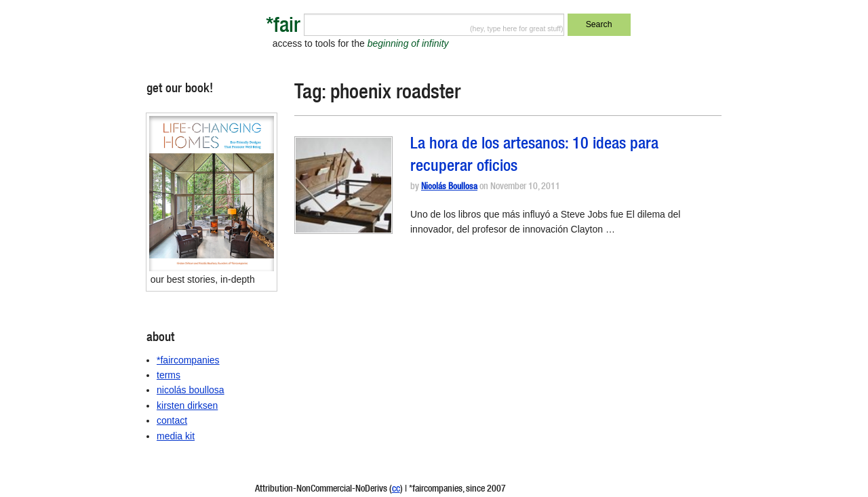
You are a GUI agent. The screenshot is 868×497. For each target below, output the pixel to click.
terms (169, 375)
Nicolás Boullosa (449, 187)
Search (599, 24)
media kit (176, 436)
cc (396, 490)
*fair (283, 27)
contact (172, 420)
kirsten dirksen (187, 405)
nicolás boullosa (191, 390)
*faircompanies (188, 360)
